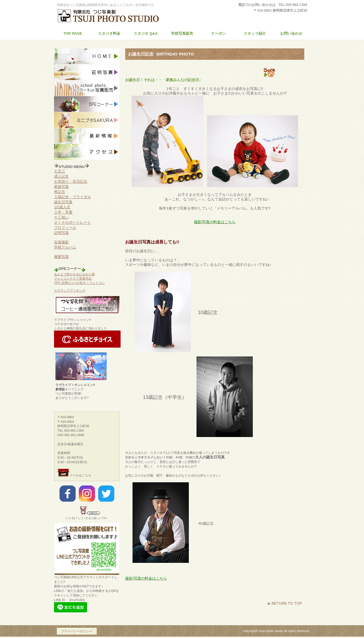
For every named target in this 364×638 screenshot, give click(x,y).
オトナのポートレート (73, 222)
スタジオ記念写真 (87, 56)
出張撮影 (61, 242)
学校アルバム (65, 247)
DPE (87, 104)
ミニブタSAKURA (87, 120)
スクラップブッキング (70, 290)
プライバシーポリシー (77, 631)
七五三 (60, 171)
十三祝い (61, 217)
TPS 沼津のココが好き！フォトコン (79, 283)
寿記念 (60, 192)
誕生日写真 (63, 202)
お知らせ (87, 136)
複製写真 (61, 257)
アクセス (87, 152)
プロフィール (65, 228)
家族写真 (61, 187)
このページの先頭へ (284, 603)
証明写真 (87, 72)
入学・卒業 (63, 212)
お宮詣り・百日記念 (71, 181)
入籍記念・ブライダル (73, 197)
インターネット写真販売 (87, 88)
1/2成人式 (62, 207)
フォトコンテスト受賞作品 (73, 278)
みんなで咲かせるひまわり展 (74, 274)
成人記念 (61, 176)
